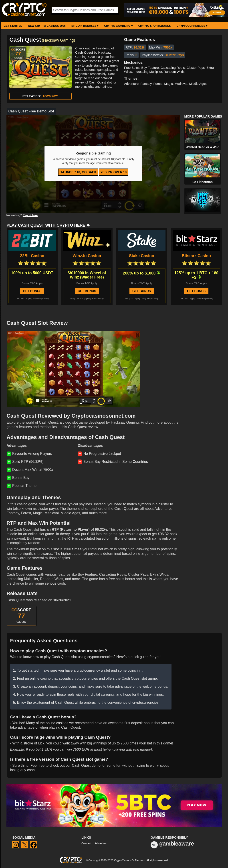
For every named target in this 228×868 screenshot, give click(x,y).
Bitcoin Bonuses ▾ (85, 26)
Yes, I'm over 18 (113, 172)
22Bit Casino (32, 256)
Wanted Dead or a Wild (203, 147)
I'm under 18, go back (78, 172)
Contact (86, 843)
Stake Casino (142, 256)
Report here (30, 215)
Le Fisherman (203, 182)
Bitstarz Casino (196, 256)
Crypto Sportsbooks (155, 26)
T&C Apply (26, 298)
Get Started (13, 26)
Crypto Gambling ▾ (118, 26)
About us (101, 843)
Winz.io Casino (87, 256)
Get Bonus (32, 291)
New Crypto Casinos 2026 (47, 26)
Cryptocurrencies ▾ (192, 26)
